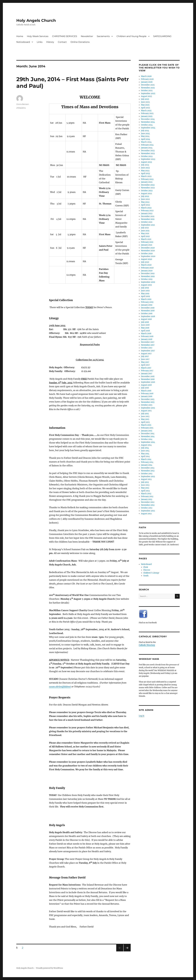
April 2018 (145, 331)
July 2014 (145, 448)
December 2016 (148, 376)
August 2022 (146, 193)
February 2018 (147, 336)
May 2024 (145, 136)
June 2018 (145, 325)
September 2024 (148, 128)
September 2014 (148, 442)
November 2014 (148, 436)
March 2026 (146, 76)
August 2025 (146, 96)
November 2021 (148, 219)
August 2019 (146, 285)
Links (40, 42)
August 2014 (146, 445)
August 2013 (146, 479)
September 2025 (148, 93)
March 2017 (146, 368)
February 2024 (147, 145)
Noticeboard (23, 42)
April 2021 (145, 236)
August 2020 (146, 259)
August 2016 (146, 385)
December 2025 (148, 85)
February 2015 (147, 428)
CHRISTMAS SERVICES (65, 36)
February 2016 (147, 394)
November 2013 (148, 471)
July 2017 (145, 356)
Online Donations (80, 42)
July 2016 (145, 388)
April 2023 (145, 173)
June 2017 (145, 359)
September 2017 (148, 351)
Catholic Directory (147, 645)
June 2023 (145, 168)
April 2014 (145, 456)
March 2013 (146, 494)
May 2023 (145, 171)
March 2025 (146, 111)
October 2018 (147, 314)
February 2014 (147, 462)
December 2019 (148, 274)
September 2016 (148, 382)
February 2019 (147, 302)
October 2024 (147, 125)
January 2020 (147, 271)
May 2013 (145, 488)
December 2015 (148, 399)
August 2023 (146, 162)
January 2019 (147, 305)
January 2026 (147, 82)
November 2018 (148, 311)
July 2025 (145, 99)
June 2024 (145, 133)
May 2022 (145, 202)
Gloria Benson (23, 104)
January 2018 (147, 339)
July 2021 (145, 228)
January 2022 (147, 213)
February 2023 (147, 179)
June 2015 (145, 416)
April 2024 (146, 139)
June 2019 (145, 291)
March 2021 (146, 239)
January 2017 (147, 374)
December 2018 (148, 308)
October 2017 (147, 348)
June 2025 (145, 102)
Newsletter (87, 36)
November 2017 (148, 345)
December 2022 (148, 185)
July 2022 (145, 196)
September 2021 (148, 225)
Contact (62, 42)
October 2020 (147, 254)
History (50, 42)
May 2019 (145, 294)
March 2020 (146, 265)
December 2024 (148, 119)
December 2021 (148, 216)
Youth (146, 576)
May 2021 (145, 233)
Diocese (147, 570)
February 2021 (147, 242)
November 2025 (148, 88)
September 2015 (148, 408)
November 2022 (148, 188)
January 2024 (147, 148)
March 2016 (146, 391)
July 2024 (145, 131)
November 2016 (148, 379)
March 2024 (146, 142)
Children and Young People (131, 36)
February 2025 (147, 113)
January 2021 (147, 245)
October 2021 (147, 222)
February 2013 (147, 496)
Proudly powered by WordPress (50, 968)
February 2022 (147, 211)
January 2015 (147, 431)
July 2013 (145, 482)
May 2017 (145, 362)
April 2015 (145, 422)
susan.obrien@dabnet (60, 687)
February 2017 (147, 371)
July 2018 (145, 322)
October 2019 (147, 279)
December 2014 (148, 434)
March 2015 (146, 425)
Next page (127, 951)
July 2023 (145, 165)
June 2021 (145, 231)
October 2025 (147, 91)
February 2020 (147, 268)
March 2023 (146, 176)
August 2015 (146, 411)
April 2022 (146, 205)
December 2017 (148, 342)
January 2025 (147, 116)
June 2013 (145, 485)
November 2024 (148, 122)
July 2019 (145, 288)
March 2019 (146, 299)
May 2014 (145, 454)
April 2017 (145, 365)
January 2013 (147, 499)
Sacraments (103, 36)
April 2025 (146, 108)
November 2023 (148, 153)
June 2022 (145, 199)
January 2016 (147, 396)
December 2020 (148, 248)
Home (20, 36)
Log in (142, 716)
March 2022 (146, 208)
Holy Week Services (38, 36)
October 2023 (147, 156)
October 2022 (147, 191)
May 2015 (145, 419)
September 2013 (148, 476)
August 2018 (146, 319)
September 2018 (148, 316)
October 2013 (147, 474)
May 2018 (145, 328)
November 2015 (148, 402)
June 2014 (145, 451)
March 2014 (146, 459)
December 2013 (148, 468)
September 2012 (148, 511)
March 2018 (146, 334)
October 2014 (147, 439)
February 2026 (147, 79)
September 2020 (148, 256)
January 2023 (147, 182)
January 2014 (147, 465)
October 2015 (147, 405)
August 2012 (146, 514)
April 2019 (145, 296)
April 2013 (145, 491)
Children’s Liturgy (151, 573)
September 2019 (148, 282)
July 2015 (145, 414)
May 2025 (145, 105)
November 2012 (148, 505)
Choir (146, 567)
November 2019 (148, 276)
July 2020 (145, 262)
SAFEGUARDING (162, 36)
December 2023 (148, 151)
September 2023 (148, 159)
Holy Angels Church (36, 20)
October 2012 (147, 508)
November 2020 (148, 251)
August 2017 (146, 354)
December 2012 (148, 502)
